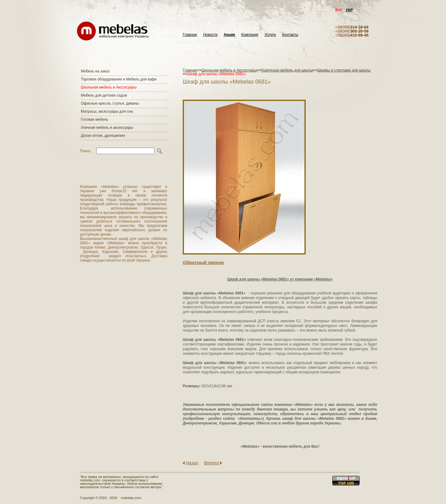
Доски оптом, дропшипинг (103, 136)
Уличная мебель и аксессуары (107, 128)
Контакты (290, 35)
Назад (192, 463)
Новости (210, 35)
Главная (190, 35)
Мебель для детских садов (104, 95)
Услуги (270, 35)
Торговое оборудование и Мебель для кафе (119, 79)
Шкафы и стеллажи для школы (344, 70)
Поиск (85, 151)
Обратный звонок (203, 262)
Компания (250, 35)
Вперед (212, 463)
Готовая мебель (94, 119)
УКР (349, 10)
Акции (229, 35)
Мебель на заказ (95, 71)
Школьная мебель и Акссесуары (109, 87)
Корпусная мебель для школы (287, 70)
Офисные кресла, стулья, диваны (110, 103)
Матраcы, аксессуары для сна (107, 111)
